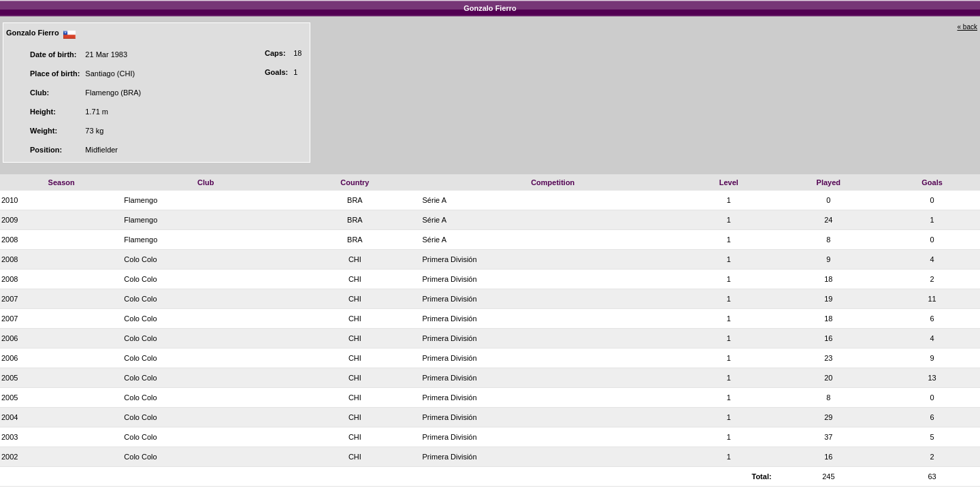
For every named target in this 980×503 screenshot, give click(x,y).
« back (967, 27)
